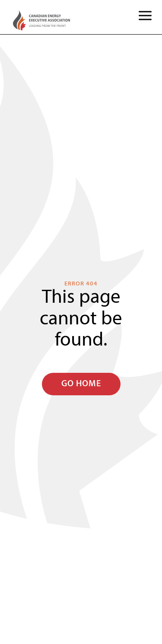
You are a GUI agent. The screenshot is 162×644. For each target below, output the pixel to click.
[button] (145, 17)
